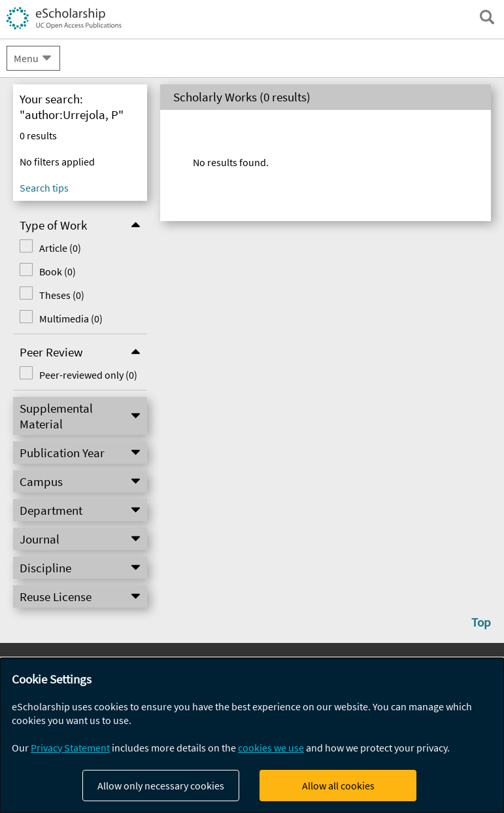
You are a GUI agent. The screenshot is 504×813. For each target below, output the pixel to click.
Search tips (44, 188)
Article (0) (60, 248)
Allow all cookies (338, 786)
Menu (26, 58)
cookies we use (271, 748)
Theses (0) (62, 295)
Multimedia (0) (71, 319)
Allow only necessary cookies (161, 786)
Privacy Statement (70, 748)
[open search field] (487, 17)
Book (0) (58, 271)
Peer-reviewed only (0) (88, 375)
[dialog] (252, 735)
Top (481, 622)
